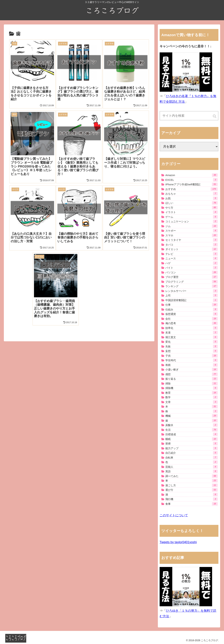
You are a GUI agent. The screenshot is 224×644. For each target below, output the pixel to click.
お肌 (192, 198)
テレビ (192, 254)
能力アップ (192, 448)
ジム (192, 226)
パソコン (192, 272)
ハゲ (192, 263)
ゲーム (192, 217)
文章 (192, 402)
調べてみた (192, 476)
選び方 (192, 490)
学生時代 (192, 360)
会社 (192, 319)
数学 (192, 397)
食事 (192, 504)
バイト (192, 268)
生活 (192, 430)
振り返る (192, 379)
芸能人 (192, 467)
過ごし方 (192, 485)
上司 (192, 295)
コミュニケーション (192, 221)
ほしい (192, 203)
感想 (192, 374)
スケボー (192, 231)
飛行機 (192, 499)
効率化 (192, 328)
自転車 (192, 458)
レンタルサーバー (192, 291)
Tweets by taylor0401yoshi (178, 542)
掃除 (192, 383)
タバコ (192, 245)
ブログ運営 (192, 277)
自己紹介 (192, 453)
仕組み (192, 309)
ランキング (192, 286)
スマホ (192, 235)
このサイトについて (174, 515)
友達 (192, 332)
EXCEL (192, 180)
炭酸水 (192, 425)
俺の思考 (192, 323)
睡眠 (192, 439)
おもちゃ (192, 194)
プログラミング (192, 282)
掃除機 (192, 388)
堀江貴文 (192, 337)
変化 (192, 342)
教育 (192, 393)
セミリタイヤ (192, 240)
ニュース (192, 258)
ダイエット (192, 249)
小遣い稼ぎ (192, 370)
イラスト (192, 212)
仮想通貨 (192, 314)
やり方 (192, 208)
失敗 (192, 346)
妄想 (192, 351)
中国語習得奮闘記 (192, 300)
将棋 (192, 365)
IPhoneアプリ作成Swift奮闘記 (192, 184)
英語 (192, 471)
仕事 (192, 305)
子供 (192, 356)
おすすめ (192, 189)
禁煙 (192, 444)
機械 (192, 416)
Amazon (192, 175)
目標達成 (192, 434)
